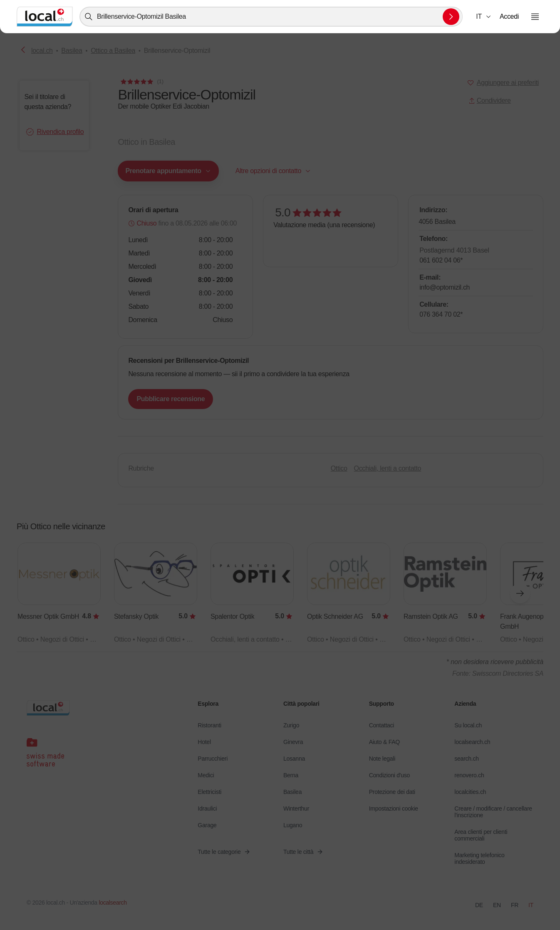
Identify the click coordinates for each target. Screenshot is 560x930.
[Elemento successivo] (520, 593)
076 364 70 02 (441, 314)
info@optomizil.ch (445, 287)
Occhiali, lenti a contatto (388, 468)
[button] (484, 17)
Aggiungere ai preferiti (508, 83)
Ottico (339, 468)
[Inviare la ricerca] (451, 17)
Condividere (490, 100)
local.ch (42, 51)
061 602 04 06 (441, 260)
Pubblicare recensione (171, 399)
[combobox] (271, 17)
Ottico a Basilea (113, 51)
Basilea (72, 51)
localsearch (113, 903)
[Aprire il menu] (535, 17)
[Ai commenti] (141, 81)
